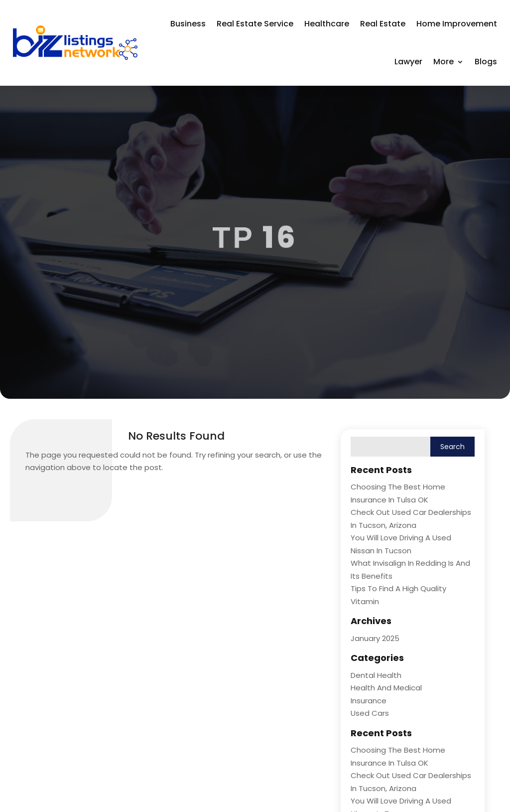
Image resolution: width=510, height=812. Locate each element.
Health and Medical (386, 688)
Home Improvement (457, 24)
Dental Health (376, 675)
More (444, 62)
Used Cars (370, 713)
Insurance (369, 701)
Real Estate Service (255, 24)
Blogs (486, 62)
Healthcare (327, 24)
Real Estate (383, 24)
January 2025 (375, 638)
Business (188, 24)
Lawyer (408, 62)
